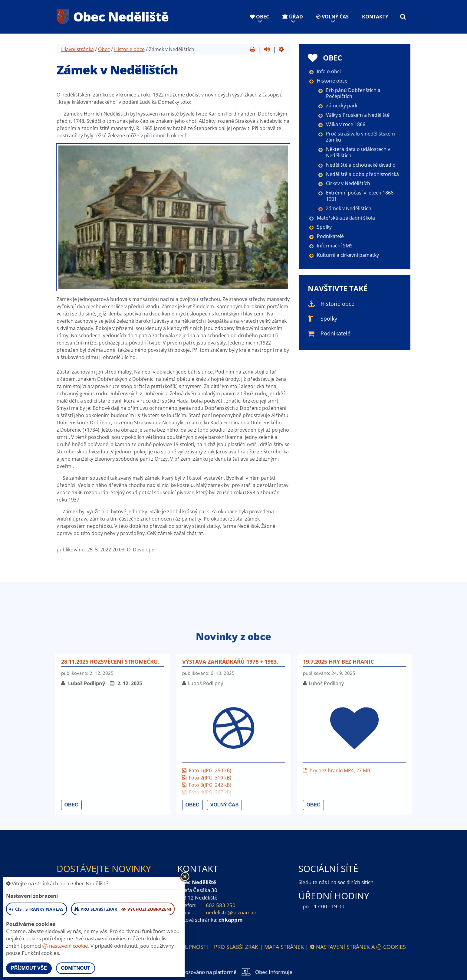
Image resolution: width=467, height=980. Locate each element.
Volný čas (332, 17)
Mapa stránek (284, 947)
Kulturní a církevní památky (348, 255)
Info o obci (329, 71)
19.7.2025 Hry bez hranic (338, 776)
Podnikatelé (330, 236)
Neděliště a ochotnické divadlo (361, 165)
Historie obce (129, 49)
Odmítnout (76, 968)
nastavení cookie (65, 946)
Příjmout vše (29, 968)
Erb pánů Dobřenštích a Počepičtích (353, 93)
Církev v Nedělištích (348, 183)
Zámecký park (342, 106)
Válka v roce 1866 (346, 124)
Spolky (324, 227)
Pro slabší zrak (236, 947)
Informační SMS (335, 246)
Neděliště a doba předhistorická (362, 174)
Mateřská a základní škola (346, 218)
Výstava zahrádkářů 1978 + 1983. (230, 776)
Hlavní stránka (77, 49)
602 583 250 (221, 905)
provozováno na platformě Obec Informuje (234, 972)
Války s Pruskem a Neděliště (358, 115)
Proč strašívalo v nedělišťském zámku (360, 137)
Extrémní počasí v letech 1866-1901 (360, 196)
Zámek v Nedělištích (349, 208)
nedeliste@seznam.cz (231, 912)
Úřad (293, 17)
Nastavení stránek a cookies (358, 947)
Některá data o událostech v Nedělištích (358, 152)
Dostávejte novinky (104, 869)
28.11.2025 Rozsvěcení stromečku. (110, 776)
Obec (260, 17)
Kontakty (375, 17)
